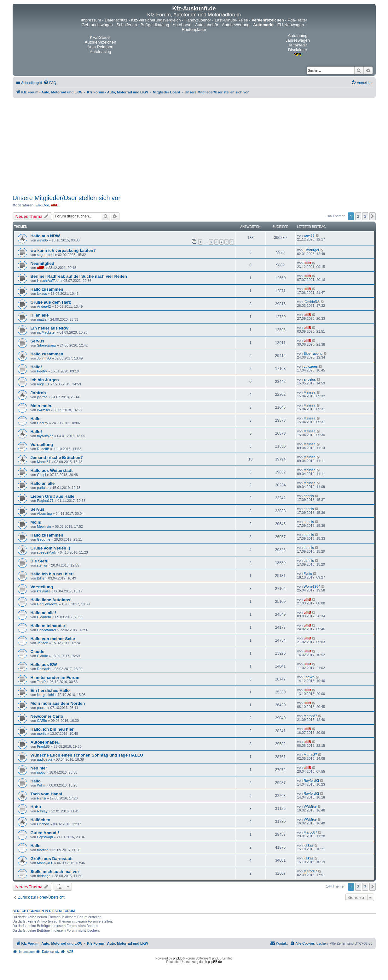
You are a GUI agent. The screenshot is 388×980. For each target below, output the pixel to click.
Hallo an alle (43, 483)
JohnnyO (44, 358)
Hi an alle (40, 315)
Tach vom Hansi (46, 794)
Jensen (42, 643)
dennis (309, 496)
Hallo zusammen (47, 289)
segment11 (45, 255)
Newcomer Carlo (47, 716)
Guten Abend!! (45, 833)
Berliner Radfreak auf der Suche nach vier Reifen (79, 276)
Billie (41, 578)
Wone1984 (312, 586)
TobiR (41, 682)
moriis (41, 734)
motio (41, 772)
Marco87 (44, 462)
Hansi (41, 798)
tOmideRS (312, 302)
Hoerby (42, 423)
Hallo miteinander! (49, 626)
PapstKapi (45, 837)
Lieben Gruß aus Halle (52, 496)
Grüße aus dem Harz (51, 302)
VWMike (310, 806)
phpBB (178, 958)
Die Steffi (40, 561)
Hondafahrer (46, 630)
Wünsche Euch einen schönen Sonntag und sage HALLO (87, 755)
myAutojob (45, 436)
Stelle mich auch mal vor (55, 872)
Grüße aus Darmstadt (52, 859)
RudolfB (43, 449)
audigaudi (44, 759)
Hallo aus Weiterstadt (52, 470)
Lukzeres (311, 366)
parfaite (43, 488)
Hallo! (36, 367)
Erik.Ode (42, 205)
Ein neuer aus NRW (50, 328)
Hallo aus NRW (45, 236)
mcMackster (46, 332)
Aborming (44, 514)
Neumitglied (42, 263)
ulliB (55, 205)
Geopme (43, 539)
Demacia (44, 669)
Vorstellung (42, 445)
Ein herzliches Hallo (50, 690)
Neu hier (39, 768)
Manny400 (45, 863)
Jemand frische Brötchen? (57, 457)
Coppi (41, 475)
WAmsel (43, 410)
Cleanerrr (44, 617)
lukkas (308, 845)
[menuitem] (50, 83)
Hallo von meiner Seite (53, 639)
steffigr (42, 565)
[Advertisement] (194, 145)
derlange (44, 876)
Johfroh (38, 393)
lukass (42, 294)
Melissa (309, 392)
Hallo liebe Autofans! (51, 600)
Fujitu (308, 573)
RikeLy (42, 811)
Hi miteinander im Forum (55, 677)
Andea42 (44, 306)
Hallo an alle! (43, 613)
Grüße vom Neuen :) (50, 548)
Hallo (36, 419)
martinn (43, 850)
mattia (42, 319)
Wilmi (41, 785)
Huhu (36, 807)
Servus (38, 341)
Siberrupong (46, 345)
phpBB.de (215, 962)
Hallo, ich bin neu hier (52, 729)
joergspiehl (45, 695)
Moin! (36, 522)
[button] (373, 216)
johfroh (42, 397)
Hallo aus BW (44, 665)
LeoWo (309, 677)
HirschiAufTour (48, 281)
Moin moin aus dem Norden (58, 703)
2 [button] (358, 216)
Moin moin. (42, 406)
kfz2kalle (44, 591)
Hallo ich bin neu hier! (52, 574)
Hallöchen (41, 820)
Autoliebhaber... (46, 742)
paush (42, 708)
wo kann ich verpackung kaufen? (63, 250)
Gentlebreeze (47, 604)
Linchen (43, 824)
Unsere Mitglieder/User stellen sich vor (67, 198)
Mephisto (44, 526)
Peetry (42, 371)
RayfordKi (311, 781)
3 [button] (365, 216)
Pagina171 (45, 501)
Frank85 (43, 746)
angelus (43, 384)
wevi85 (42, 240)
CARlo (42, 721)
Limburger (311, 250)
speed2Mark (46, 552)
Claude (38, 652)
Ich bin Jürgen (45, 380)
